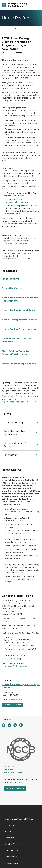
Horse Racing (15, 29)
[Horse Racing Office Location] (21, 329)
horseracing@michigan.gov (17, 202)
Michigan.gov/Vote (15, 788)
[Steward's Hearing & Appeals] (21, 364)
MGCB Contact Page (13, 772)
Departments (11, 857)
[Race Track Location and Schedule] (21, 340)
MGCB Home (10, 767)
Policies (8, 832)
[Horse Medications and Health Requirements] (21, 299)
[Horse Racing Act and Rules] (21, 310)
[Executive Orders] (21, 288)
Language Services (13, 863)
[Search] (35, 4)
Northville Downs (12, 705)
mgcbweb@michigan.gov (14, 402)
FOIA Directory (11, 850)
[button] (21, 423)
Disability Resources (13, 844)
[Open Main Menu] (39, 4)
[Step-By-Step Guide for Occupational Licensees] (21, 353)
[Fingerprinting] (21, 279)
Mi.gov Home (10, 825)
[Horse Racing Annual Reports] (21, 320)
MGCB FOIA (9, 770)
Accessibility (10, 838)
